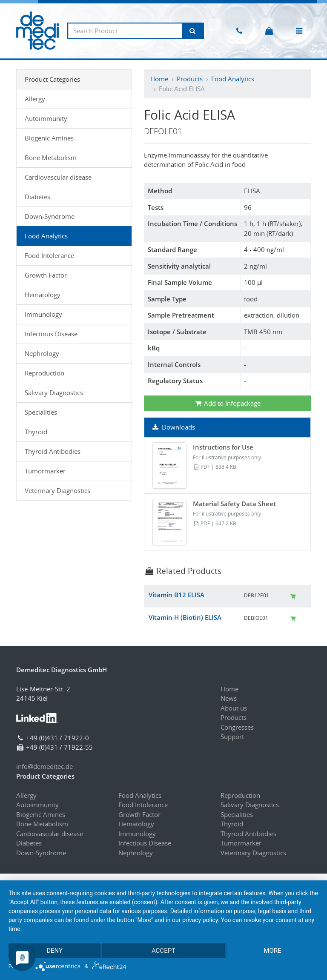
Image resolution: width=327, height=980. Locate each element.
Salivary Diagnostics (54, 393)
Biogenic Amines (49, 138)
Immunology (43, 314)
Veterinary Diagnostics (57, 490)
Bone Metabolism (51, 158)
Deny (54, 951)
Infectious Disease (51, 334)
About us (234, 708)
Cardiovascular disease (58, 177)
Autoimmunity (46, 118)
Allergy (35, 99)
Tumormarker (45, 471)
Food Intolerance (49, 255)
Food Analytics (233, 79)
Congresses (237, 727)
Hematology (43, 295)
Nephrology (42, 353)
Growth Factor (46, 275)
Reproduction (44, 373)
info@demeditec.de (44, 766)
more (272, 951)
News (229, 698)
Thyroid (36, 432)
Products (190, 79)
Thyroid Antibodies (53, 451)
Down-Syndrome (50, 216)
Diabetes (37, 197)
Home (159, 79)
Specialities (41, 412)
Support (232, 736)
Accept (163, 951)
